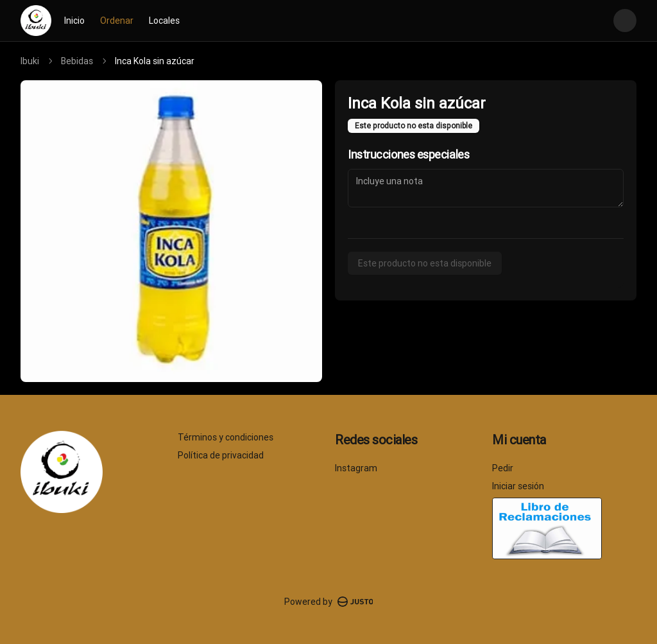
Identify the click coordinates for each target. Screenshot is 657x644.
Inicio (74, 21)
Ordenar (117, 21)
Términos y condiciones (226, 437)
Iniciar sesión (518, 486)
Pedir (503, 468)
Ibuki (30, 61)
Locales (164, 21)
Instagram (356, 468)
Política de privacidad (221, 455)
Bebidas (77, 61)
